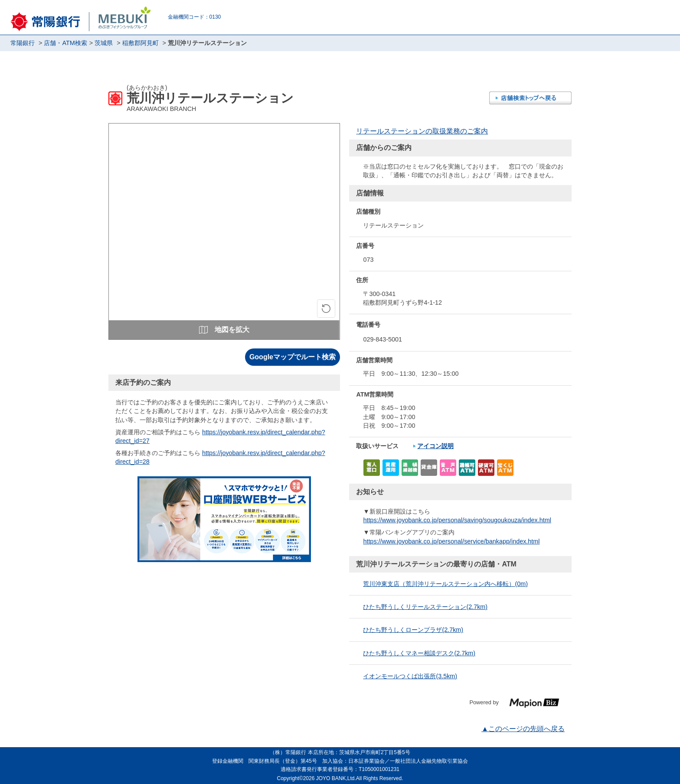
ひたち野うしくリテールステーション (425, 607)
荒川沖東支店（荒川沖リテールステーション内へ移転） (445, 584)
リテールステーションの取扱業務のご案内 (422, 131)
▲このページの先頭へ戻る (523, 729)
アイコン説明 (435, 446)
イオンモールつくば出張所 (410, 676)
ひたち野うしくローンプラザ (413, 630)
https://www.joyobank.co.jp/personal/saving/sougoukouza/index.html (457, 520)
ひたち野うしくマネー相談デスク (419, 653)
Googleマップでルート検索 (293, 357)
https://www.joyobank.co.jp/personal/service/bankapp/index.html (451, 541)
